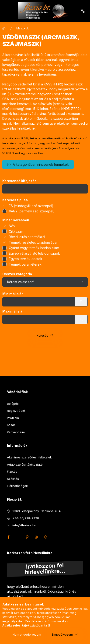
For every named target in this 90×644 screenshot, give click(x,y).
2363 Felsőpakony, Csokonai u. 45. (38, 511)
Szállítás (13, 479)
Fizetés (12, 472)
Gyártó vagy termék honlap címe (34, 248)
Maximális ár (13, 311)
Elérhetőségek (17, 486)
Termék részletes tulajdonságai (33, 242)
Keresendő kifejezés (19, 181)
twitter (18, 537)
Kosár (11, 425)
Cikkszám (16, 231)
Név (12, 226)
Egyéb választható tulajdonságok (34, 253)
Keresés (42, 336)
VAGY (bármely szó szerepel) (32, 211)
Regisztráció (16, 411)
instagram (36, 537)
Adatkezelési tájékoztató (25, 465)
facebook (8, 537)
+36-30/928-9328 (83, 11)
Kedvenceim (16, 432)
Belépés (13, 404)
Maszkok (23, 28)
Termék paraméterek (25, 264)
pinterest (27, 537)
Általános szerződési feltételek (29, 457)
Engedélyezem (62, 635)
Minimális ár (13, 294)
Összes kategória (17, 274)
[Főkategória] (4, 28)
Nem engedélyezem (27, 635)
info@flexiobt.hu (24, 525)
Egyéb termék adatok (26, 259)
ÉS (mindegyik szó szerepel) (31, 206)
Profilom (13, 418)
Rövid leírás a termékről (27, 237)
